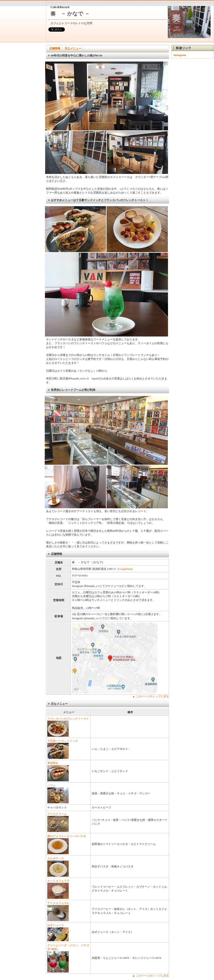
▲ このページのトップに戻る (151, 696)
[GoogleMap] (125, 569)
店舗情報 (55, 48)
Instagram (180, 55)
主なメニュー (73, 48)
